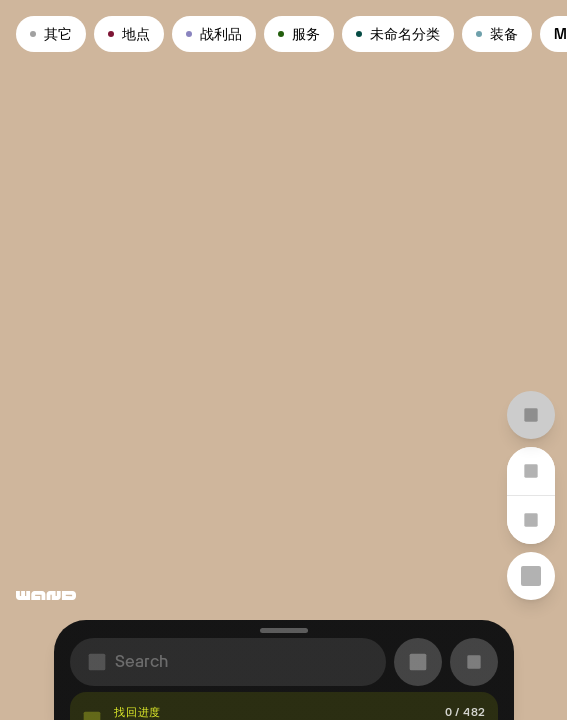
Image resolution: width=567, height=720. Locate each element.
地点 (129, 34)
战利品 (214, 34)
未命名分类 (398, 34)
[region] (283, 360)
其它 (51, 34)
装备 (497, 34)
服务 (299, 34)
